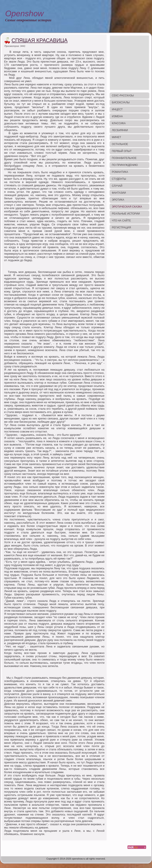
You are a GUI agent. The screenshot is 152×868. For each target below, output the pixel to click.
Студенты (119, 179)
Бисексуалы (121, 102)
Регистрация (121, 228)
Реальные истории (126, 214)
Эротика (118, 200)
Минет (116, 137)
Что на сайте (121, 221)
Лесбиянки (120, 130)
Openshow (24, 14)
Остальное (120, 144)
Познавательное (124, 158)
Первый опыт (122, 151)
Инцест (117, 109)
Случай (117, 186)
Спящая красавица (40, 40)
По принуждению (125, 165)
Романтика (120, 172)
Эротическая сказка (127, 207)
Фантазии (119, 193)
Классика (119, 123)
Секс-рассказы (123, 96)
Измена (117, 116)
